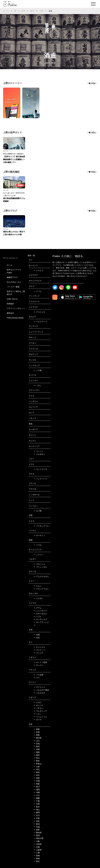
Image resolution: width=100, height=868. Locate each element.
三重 (37, 853)
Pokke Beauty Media (15, 318)
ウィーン (38, 451)
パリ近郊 (38, 675)
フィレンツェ (40, 717)
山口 (37, 741)
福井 (37, 755)
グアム (38, 608)
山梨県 (38, 850)
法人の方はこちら (14, 282)
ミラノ (38, 714)
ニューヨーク (40, 611)
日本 (23, 11)
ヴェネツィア (40, 711)
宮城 (37, 781)
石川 (37, 815)
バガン (38, 386)
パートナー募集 (13, 287)
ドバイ (38, 291)
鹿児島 (38, 738)
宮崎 (37, 749)
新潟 (37, 824)
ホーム (6, 11)
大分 (37, 795)
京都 (37, 847)
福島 (37, 752)
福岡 (37, 790)
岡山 (37, 810)
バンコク (38, 653)
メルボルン (39, 454)
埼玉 (37, 769)
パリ (37, 678)
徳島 (37, 729)
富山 (37, 758)
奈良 (37, 821)
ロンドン (38, 665)
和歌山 (38, 764)
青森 (37, 784)
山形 (37, 767)
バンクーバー (40, 479)
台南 (37, 635)
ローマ (38, 720)
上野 (41, 11)
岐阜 (37, 772)
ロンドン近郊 (40, 662)
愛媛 (37, 798)
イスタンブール (41, 526)
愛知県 (38, 833)
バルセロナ (39, 693)
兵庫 (37, 804)
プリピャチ (39, 312)
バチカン (38, 708)
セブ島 (38, 511)
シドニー (38, 555)
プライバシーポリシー (16, 308)
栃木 (37, 807)
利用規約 (10, 304)
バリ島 (38, 370)
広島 (37, 818)
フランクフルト (41, 589)
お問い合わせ (12, 299)
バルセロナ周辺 (41, 690)
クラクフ (38, 271)
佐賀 (37, 732)
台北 (37, 638)
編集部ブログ (12, 277)
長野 (37, 830)
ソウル (38, 545)
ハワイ (38, 617)
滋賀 (37, 778)
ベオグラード (40, 322)
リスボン (38, 598)
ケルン (38, 586)
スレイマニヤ (40, 469)
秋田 (37, 746)
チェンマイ (39, 647)
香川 (37, 787)
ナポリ (38, 702)
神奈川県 (38, 838)
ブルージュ (39, 564)
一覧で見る (91, 83)
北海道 (38, 844)
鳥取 (37, 735)
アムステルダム (41, 576)
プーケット (39, 650)
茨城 (37, 827)
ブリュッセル (40, 567)
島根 (37, 858)
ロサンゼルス (40, 614)
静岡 (37, 813)
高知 (37, 744)
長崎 (37, 856)
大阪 (37, 841)
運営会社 (10, 313)
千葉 (37, 801)
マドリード (39, 687)
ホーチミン (39, 535)
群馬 (37, 835)
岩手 (37, 775)
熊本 (37, 761)
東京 (32, 11)
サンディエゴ (40, 619)
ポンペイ (38, 705)
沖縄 (37, 792)
